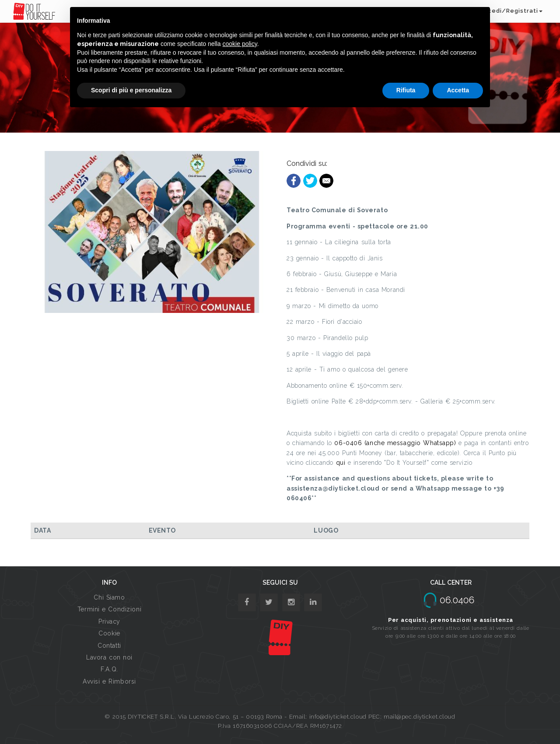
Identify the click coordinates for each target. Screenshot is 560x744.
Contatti (109, 646)
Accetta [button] (458, 90)
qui (341, 463)
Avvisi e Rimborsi (109, 681)
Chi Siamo (109, 597)
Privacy (109, 621)
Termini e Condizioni (109, 609)
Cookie (109, 633)
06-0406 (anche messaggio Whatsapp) (395, 443)
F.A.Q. (109, 669)
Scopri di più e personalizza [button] (131, 90)
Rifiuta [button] (406, 90)
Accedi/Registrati (511, 11)
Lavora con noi (109, 657)
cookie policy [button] (240, 44)
